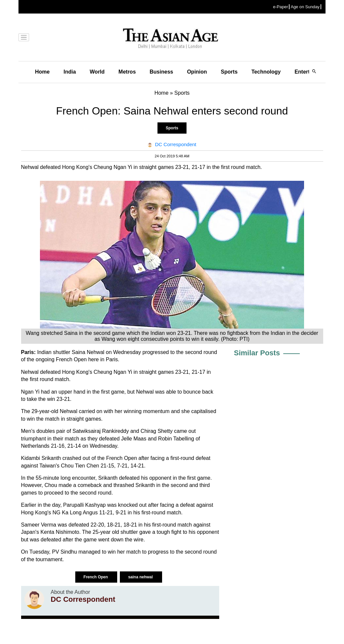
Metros (127, 72)
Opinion (197, 72)
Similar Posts (257, 353)
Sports (229, 72)
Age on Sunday (305, 7)
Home (42, 72)
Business (161, 72)
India (69, 72)
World (97, 72)
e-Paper (281, 7)
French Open (96, 577)
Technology (266, 72)
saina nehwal (141, 577)
